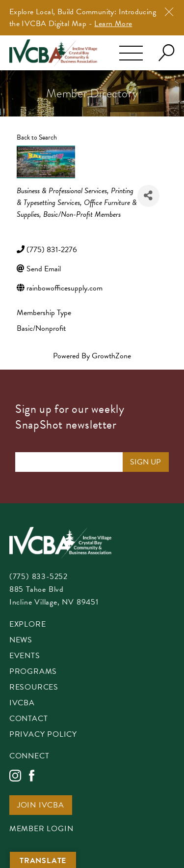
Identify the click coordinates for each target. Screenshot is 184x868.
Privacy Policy (43, 735)
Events (25, 656)
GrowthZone (111, 356)
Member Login (41, 829)
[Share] (148, 196)
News (21, 641)
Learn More (113, 24)
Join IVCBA (41, 806)
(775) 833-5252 (39, 577)
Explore (28, 625)
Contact (29, 719)
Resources (34, 688)
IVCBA (22, 704)
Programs (33, 672)
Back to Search (37, 137)
